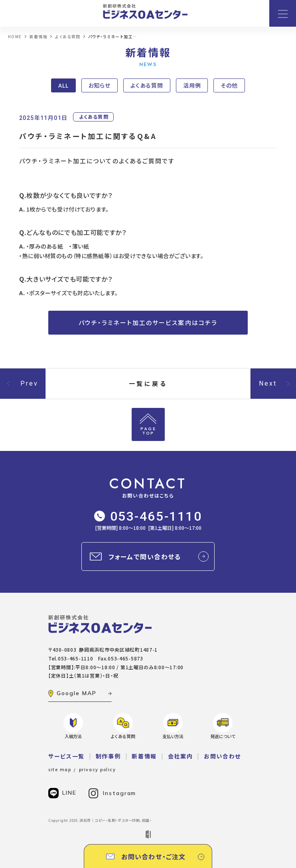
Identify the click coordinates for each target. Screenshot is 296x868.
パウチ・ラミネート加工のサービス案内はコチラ (148, 322)
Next (268, 383)
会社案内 (181, 756)
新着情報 (144, 756)
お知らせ (100, 85)
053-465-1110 (148, 516)
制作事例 (108, 756)
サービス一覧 (66, 756)
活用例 (192, 85)
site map (60, 770)
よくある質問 (147, 85)
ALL (63, 85)
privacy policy (98, 770)
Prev (30, 383)
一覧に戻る (148, 383)
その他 (229, 85)
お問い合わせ (222, 756)
